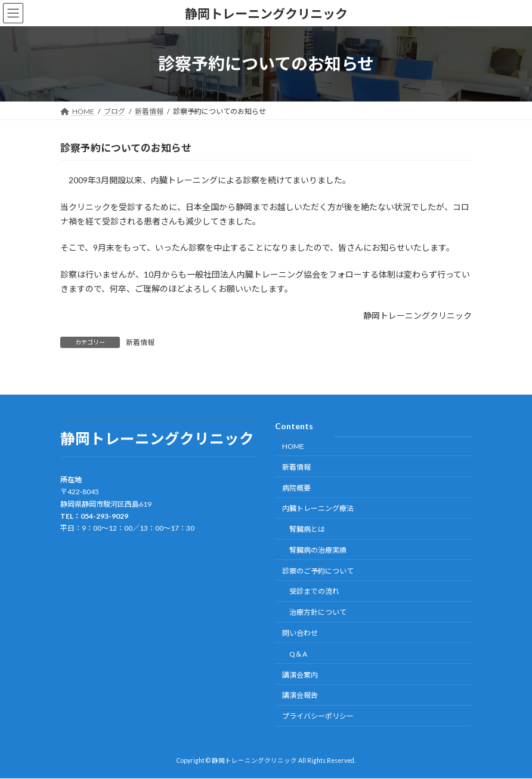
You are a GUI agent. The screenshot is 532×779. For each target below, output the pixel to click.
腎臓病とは (307, 529)
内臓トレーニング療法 (318, 509)
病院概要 (296, 488)
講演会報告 (300, 696)
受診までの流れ (314, 592)
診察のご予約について (318, 571)
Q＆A (298, 654)
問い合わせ (300, 633)
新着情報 (140, 342)
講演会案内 (300, 675)
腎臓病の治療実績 (318, 550)
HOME (293, 446)
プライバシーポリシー (318, 716)
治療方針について (318, 613)
